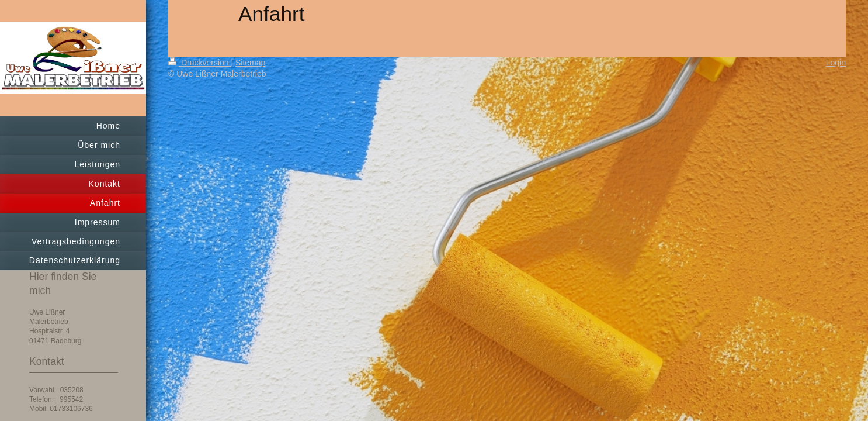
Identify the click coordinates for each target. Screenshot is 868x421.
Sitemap (250, 63)
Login (836, 63)
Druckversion (199, 63)
